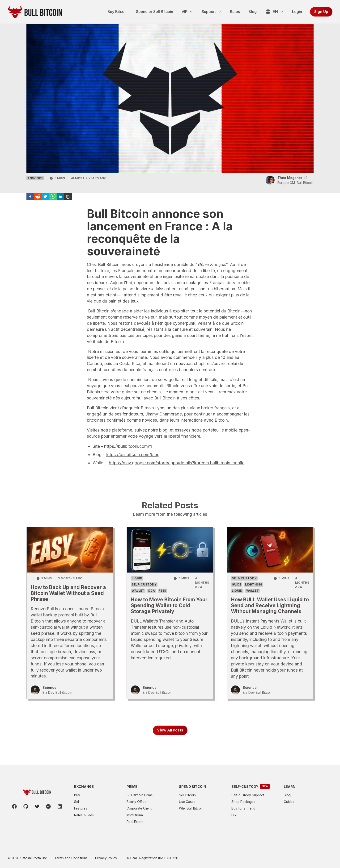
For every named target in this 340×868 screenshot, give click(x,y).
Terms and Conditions (71, 858)
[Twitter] (37, 806)
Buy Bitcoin (117, 12)
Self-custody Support (248, 795)
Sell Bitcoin (187, 795)
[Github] (26, 806)
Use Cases (187, 802)
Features (81, 808)
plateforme (122, 438)
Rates (235, 12)
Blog (253, 12)
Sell (77, 802)
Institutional (135, 815)
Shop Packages (243, 802)
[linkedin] (60, 205)
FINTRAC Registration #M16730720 (151, 858)
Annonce (35, 187)
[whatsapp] (53, 205)
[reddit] (38, 205)
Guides (289, 802)
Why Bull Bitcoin (191, 808)
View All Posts (170, 741)
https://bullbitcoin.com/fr (128, 455)
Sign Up (321, 12)
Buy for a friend (243, 808)
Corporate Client (139, 808)
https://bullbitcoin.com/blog (133, 463)
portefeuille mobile (220, 438)
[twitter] (45, 205)
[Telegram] (48, 806)
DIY (234, 815)
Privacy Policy (106, 858)
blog (163, 438)
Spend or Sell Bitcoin (155, 12)
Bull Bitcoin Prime (140, 795)
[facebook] (30, 205)
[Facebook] (14, 806)
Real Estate (135, 822)
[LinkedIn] (60, 806)
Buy (77, 795)
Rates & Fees (84, 815)
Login (297, 12)
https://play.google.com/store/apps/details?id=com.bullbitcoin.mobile (177, 471)
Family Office (136, 802)
